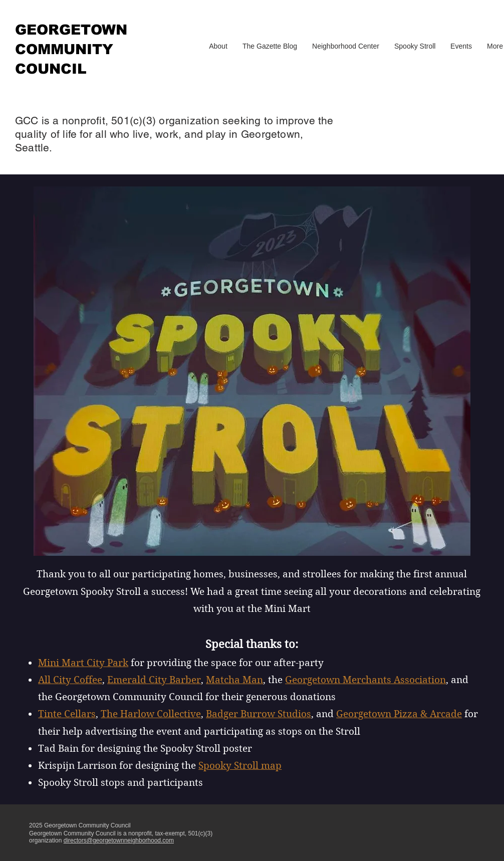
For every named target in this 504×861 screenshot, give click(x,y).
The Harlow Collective (151, 714)
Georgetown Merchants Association (365, 680)
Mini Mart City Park (83, 663)
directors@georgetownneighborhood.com (119, 840)
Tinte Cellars (67, 714)
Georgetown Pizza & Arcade (399, 714)
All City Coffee (70, 680)
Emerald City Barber (154, 680)
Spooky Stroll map (240, 766)
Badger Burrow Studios (259, 714)
